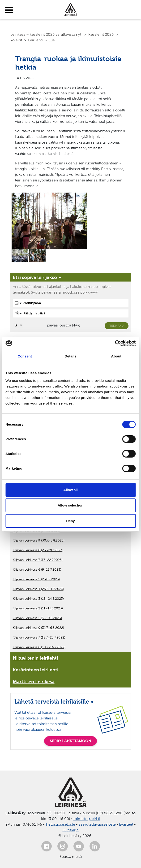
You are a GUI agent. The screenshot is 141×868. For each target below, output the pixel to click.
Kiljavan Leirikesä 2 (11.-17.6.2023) (38, 608)
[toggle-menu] (9, 10)
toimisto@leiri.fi (87, 819)
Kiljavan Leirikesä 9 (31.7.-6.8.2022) (38, 628)
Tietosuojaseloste (60, 824)
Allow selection (70, 505)
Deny (70, 521)
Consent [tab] (25, 356)
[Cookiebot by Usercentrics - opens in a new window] (115, 343)
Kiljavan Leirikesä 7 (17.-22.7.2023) (38, 560)
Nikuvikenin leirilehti (35, 658)
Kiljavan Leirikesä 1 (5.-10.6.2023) (37, 618)
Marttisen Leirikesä (34, 682)
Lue (52, 40)
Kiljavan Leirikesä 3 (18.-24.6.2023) (38, 599)
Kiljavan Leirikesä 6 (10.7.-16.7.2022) (39, 647)
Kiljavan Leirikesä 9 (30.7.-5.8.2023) (39, 540)
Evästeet (126, 824)
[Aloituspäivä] (71, 303)
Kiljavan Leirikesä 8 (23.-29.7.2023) (38, 550)
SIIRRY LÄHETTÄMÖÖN (70, 741)
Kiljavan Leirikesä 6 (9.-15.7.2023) (37, 570)
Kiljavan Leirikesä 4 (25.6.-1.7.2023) (38, 589)
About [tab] (116, 356)
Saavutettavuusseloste (97, 824)
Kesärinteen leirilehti (36, 670)
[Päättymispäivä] (71, 313)
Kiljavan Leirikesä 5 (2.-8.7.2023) (36, 579)
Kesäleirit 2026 (101, 34)
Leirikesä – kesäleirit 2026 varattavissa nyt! (46, 34)
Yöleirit (16, 40)
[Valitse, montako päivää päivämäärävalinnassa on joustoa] (18, 325)
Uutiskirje (71, 830)
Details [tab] (71, 356)
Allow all (70, 490)
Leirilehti (35, 40)
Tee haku (117, 326)
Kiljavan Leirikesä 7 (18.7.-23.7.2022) (39, 637)
